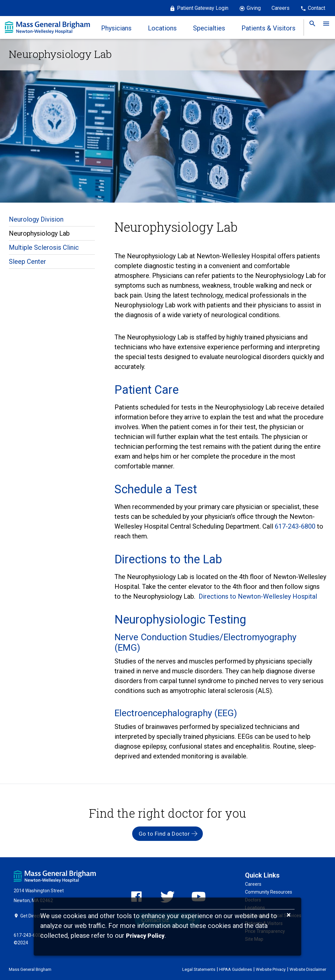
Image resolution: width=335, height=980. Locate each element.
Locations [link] (162, 28)
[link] (310, 27)
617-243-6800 (296, 526)
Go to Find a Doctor (164, 834)
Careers (281, 8)
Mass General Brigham (30, 969)
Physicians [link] (116, 28)
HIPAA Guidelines (236, 969)
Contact (317, 8)
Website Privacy (271, 969)
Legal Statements (199, 969)
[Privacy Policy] (145, 936)
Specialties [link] (209, 28)
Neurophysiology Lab (39, 233)
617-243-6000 (28, 935)
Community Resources (269, 892)
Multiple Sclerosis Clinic (44, 247)
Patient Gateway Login (203, 8)
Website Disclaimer (308, 969)
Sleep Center (27, 262)
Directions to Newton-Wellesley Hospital (258, 596)
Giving (254, 8)
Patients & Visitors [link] (268, 28)
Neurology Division (36, 219)
